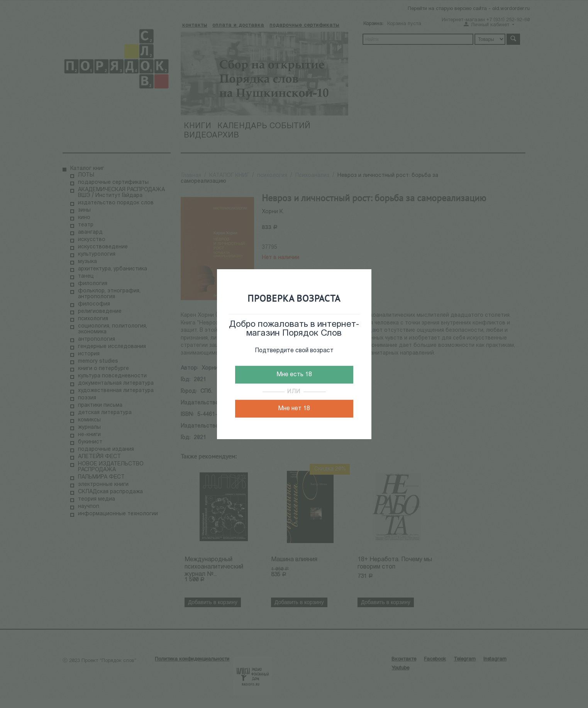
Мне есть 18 (294, 375)
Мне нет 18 (294, 409)
